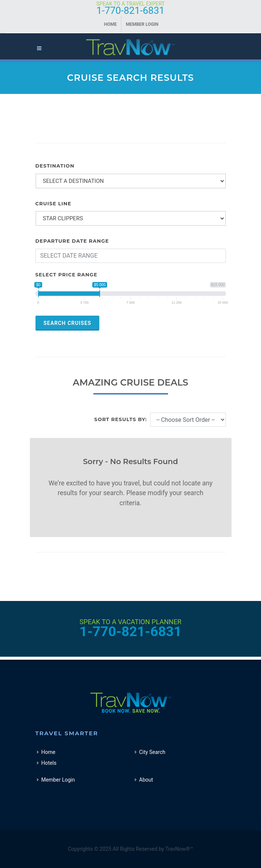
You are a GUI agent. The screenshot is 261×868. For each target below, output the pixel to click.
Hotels (49, 763)
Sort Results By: (120, 419)
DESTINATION (55, 166)
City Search (152, 752)
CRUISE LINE (54, 203)
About (146, 780)
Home (111, 24)
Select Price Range (66, 274)
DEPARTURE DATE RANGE (72, 241)
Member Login (142, 24)
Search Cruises (68, 323)
